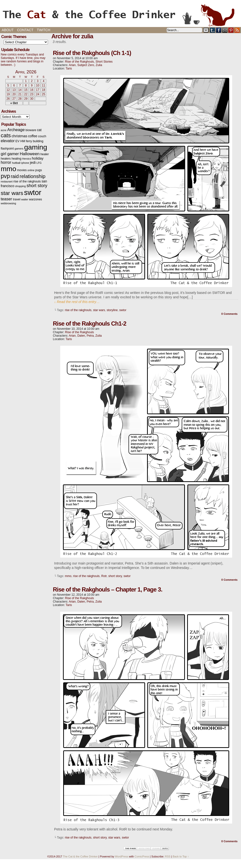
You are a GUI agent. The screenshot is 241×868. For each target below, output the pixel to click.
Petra (90, 336)
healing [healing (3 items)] (16, 159)
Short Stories (104, 62)
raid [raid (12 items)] (15, 176)
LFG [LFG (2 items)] (39, 163)
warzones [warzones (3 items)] (36, 199)
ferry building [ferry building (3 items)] (35, 141)
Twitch (44, 30)
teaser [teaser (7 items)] (6, 199)
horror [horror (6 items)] (6, 162)
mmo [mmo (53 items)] (8, 169)
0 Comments (229, 314)
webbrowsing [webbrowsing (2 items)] (8, 203)
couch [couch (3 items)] (42, 136)
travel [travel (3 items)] (16, 199)
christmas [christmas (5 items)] (19, 136)
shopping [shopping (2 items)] (20, 186)
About (8, 30)
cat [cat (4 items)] (39, 130)
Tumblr (213, 30)
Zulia (99, 65)
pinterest (231, 30)
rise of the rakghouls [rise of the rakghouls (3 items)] (27, 181)
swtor (123, 310)
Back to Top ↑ (181, 856)
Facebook (219, 30)
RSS (237, 30)
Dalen (81, 336)
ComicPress (142, 856)
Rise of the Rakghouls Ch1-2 (90, 324)
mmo (68, 576)
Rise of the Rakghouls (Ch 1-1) (92, 53)
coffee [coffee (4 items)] (33, 136)
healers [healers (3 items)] (6, 159)
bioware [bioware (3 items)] (31, 130)
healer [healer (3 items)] (45, 154)
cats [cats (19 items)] (6, 135)
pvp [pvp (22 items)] (5, 176)
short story (115, 576)
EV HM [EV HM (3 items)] (20, 141)
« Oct (14, 103)
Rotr (104, 576)
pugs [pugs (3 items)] (39, 170)
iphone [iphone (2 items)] (25, 163)
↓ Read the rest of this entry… (77, 302)
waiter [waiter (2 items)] (25, 199)
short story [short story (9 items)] (37, 186)
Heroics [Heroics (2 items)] (27, 159)
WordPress (121, 856)
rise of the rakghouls (78, 310)
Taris (69, 69)
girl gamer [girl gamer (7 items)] (10, 154)
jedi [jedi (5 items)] (33, 163)
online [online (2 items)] (31, 170)
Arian (72, 65)
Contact (25, 30)
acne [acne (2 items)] (4, 130)
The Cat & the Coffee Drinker (120, 15)
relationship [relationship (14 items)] (33, 176)
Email (225, 30)
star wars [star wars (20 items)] (12, 193)
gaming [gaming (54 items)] (36, 147)
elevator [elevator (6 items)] (8, 141)
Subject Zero (86, 65)
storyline (112, 310)
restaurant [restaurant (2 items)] (7, 181)
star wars (99, 310)
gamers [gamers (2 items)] (19, 149)
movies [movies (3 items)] (22, 170)
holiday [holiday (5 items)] (38, 158)
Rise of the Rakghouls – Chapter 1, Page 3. (108, 589)
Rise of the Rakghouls (79, 62)
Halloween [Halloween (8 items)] (30, 154)
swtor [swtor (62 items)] (33, 192)
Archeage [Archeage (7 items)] (16, 130)
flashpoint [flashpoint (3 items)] (7, 149)
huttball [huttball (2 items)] (16, 163)
